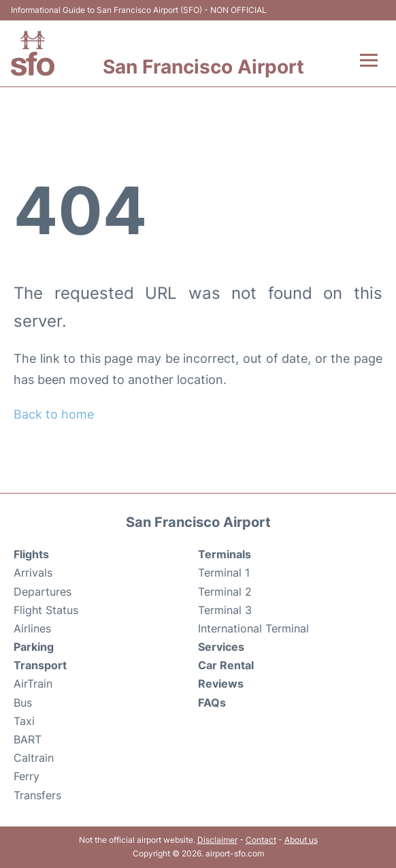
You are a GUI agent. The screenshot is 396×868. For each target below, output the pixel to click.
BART (28, 739)
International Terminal (253, 628)
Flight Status (46, 610)
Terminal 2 (225, 592)
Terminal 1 (224, 573)
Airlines (32, 628)
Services (221, 647)
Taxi (24, 721)
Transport (40, 665)
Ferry (27, 776)
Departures (43, 592)
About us (301, 840)
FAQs (212, 703)
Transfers (37, 795)
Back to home (54, 414)
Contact (261, 840)
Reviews (221, 684)
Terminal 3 (225, 610)
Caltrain (34, 758)
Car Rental (226, 665)
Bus (23, 703)
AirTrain (33, 684)
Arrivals (33, 573)
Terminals (225, 554)
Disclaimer (217, 840)
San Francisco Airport (203, 67)
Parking (34, 647)
